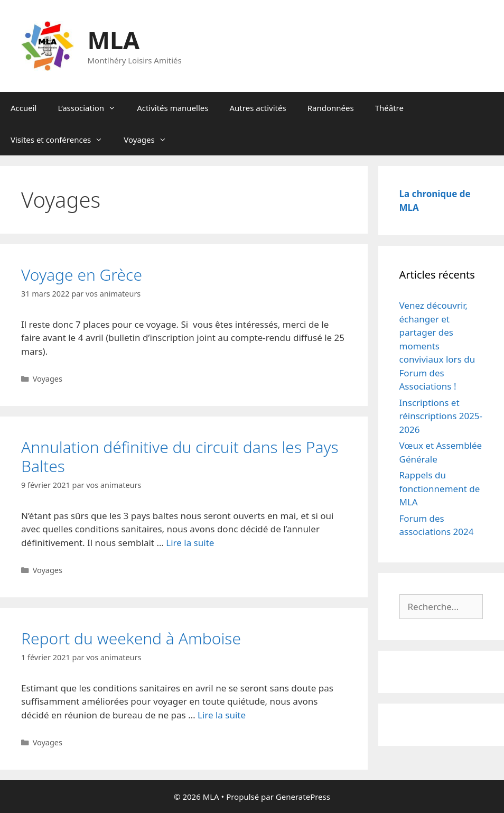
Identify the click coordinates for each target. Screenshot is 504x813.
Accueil (24, 108)
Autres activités (258, 108)
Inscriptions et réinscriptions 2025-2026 (441, 416)
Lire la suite (190, 543)
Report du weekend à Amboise (131, 638)
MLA (114, 40)
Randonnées (331, 108)
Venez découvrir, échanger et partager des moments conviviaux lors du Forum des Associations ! (437, 346)
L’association (92, 108)
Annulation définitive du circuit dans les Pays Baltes (180, 456)
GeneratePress (303, 797)
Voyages (150, 140)
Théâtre (389, 108)
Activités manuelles (172, 108)
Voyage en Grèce (82, 275)
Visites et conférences (62, 140)
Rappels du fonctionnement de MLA (440, 488)
